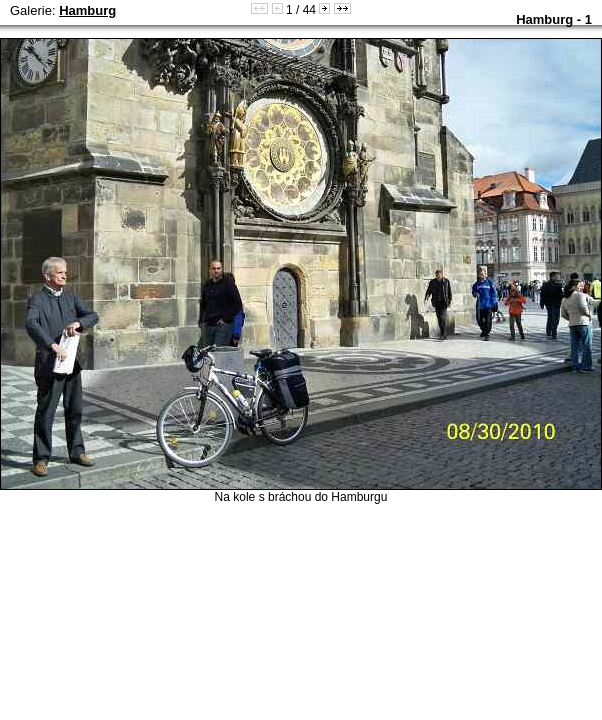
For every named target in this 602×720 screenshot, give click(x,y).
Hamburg (87, 10)
